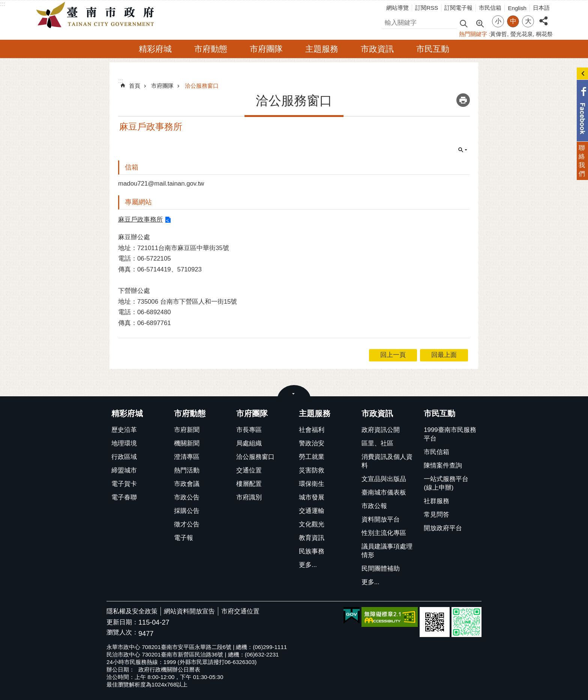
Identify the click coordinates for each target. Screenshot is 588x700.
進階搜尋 (480, 23)
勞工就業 (312, 457)
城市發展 (312, 497)
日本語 (541, 8)
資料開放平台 (381, 519)
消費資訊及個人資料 (387, 461)
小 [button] (498, 21)
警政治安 (312, 443)
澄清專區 (187, 457)
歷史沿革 (124, 430)
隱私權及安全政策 (132, 611)
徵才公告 (187, 524)
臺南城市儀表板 (384, 492)
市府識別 (249, 497)
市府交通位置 (240, 611)
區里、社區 (377, 443)
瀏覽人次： (122, 633)
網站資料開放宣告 (189, 611)
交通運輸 (312, 511)
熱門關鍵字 (473, 34)
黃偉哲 (499, 34)
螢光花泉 (522, 34)
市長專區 (249, 430)
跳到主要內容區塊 (4, 4)
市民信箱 (490, 8)
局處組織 (249, 443)
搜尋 (388, 22)
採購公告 (187, 511)
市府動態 (211, 49)
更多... (308, 565)
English (517, 8)
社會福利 (312, 430)
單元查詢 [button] (463, 150)
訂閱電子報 (458, 8)
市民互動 (433, 49)
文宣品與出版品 (384, 479)
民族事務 (312, 551)
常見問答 (436, 515)
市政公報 (374, 506)
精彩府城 (155, 49)
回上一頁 (393, 355)
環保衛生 (312, 484)
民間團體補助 (381, 569)
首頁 (135, 86)
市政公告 (187, 497)
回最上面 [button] (444, 355)
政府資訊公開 (381, 430)
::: (3, 4)
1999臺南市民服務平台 (450, 434)
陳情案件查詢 (443, 465)
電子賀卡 (124, 484)
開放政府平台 (443, 528)
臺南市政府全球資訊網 (97, 15)
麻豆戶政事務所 (140, 220)
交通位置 (249, 470)
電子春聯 (124, 497)
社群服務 (436, 501)
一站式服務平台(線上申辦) (446, 483)
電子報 (184, 538)
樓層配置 (249, 484)
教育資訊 (312, 538)
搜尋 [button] (463, 23)
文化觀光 (312, 524)
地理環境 (124, 443)
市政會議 (187, 484)
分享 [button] (543, 17)
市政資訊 (377, 49)
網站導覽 (397, 8)
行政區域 (124, 457)
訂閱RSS (427, 8)
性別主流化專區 (384, 533)
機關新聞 (187, 443)
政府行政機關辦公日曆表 (169, 669)
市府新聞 (187, 430)
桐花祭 (544, 34)
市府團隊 (266, 49)
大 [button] (528, 21)
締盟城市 (124, 470)
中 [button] (513, 21)
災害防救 (312, 470)
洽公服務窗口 (202, 86)
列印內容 (463, 100)
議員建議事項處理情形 (387, 551)
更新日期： (122, 622)
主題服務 (322, 49)
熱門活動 (187, 470)
